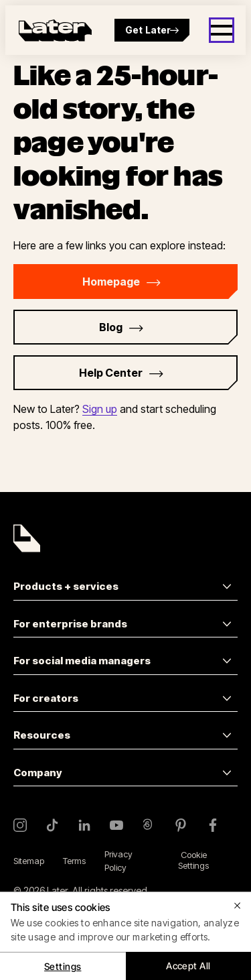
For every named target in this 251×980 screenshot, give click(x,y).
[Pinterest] (181, 825)
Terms (74, 861)
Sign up (100, 409)
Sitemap (29, 861)
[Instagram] (20, 825)
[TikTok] (52, 825)
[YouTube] (116, 825)
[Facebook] (213, 825)
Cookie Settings (193, 860)
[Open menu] (222, 30)
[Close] (238, 906)
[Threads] (149, 825)
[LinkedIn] (84, 825)
